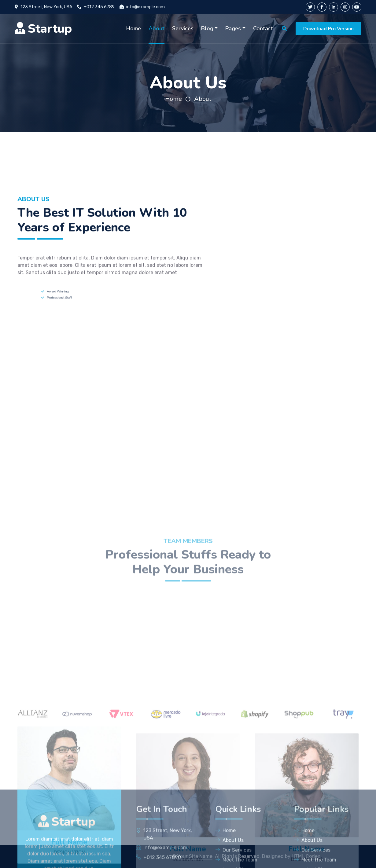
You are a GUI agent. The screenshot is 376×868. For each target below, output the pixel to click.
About (157, 28)
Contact (263, 28)
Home (134, 28)
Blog (207, 28)
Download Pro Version (328, 29)
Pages (233, 28)
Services (183, 28)
